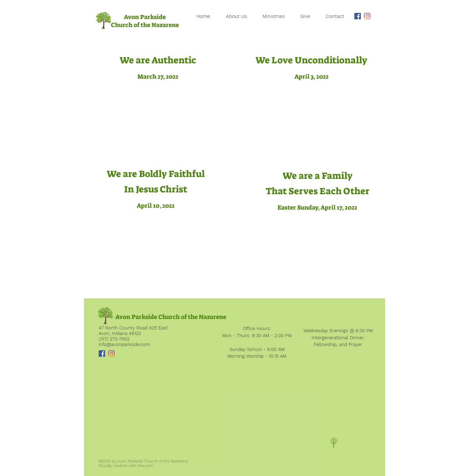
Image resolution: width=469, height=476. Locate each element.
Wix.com (145, 466)
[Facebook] (358, 16)
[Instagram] (367, 16)
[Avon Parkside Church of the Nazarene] (171, 317)
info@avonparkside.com (124, 344)
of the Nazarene (156, 25)
